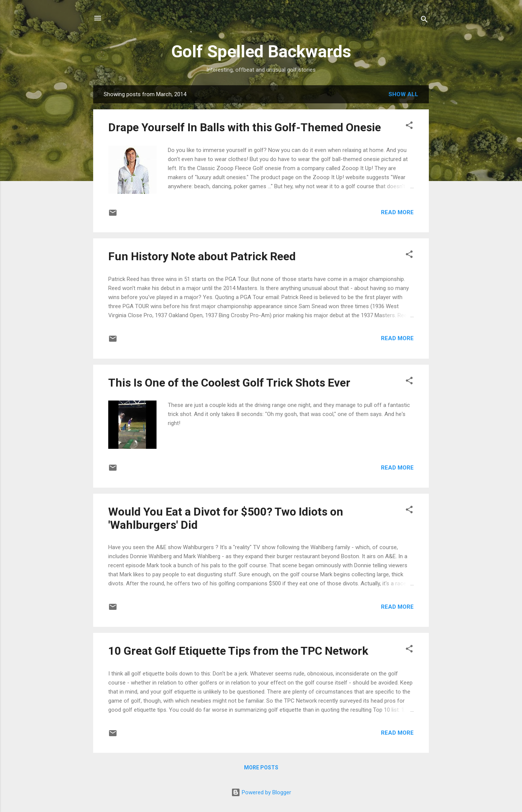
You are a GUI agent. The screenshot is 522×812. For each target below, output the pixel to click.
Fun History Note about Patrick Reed (202, 256)
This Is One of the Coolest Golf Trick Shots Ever (229, 383)
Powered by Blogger (261, 792)
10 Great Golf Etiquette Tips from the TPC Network (238, 651)
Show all (403, 94)
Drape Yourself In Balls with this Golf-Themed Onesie (245, 127)
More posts (261, 767)
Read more (397, 212)
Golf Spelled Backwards (261, 51)
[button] (409, 127)
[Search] (424, 21)
